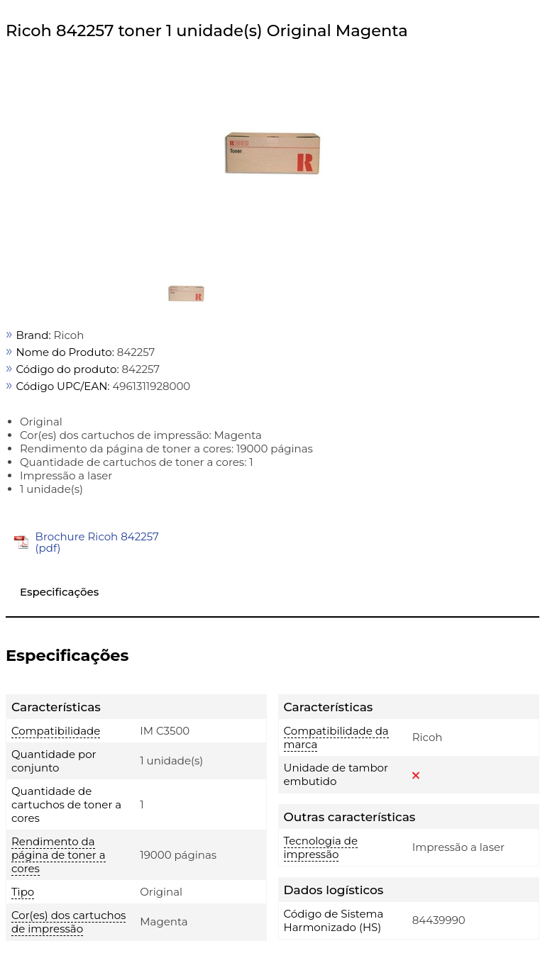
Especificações (59, 592)
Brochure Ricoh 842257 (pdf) (97, 542)
